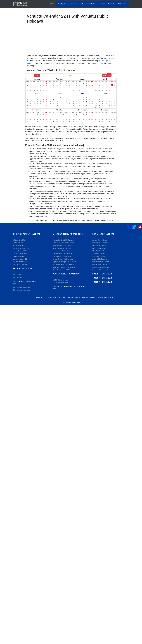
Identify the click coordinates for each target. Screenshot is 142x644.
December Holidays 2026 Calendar (64, 270)
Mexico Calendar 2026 (20, 262)
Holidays (102, 4)
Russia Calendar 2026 (20, 254)
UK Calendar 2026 (19, 243)
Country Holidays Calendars (67, 4)
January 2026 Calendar (100, 240)
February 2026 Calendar (100, 243)
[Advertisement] (12, 65)
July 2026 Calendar (99, 256)
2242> (105, 75)
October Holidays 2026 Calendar (63, 264)
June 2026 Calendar (99, 254)
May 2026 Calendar (99, 251)
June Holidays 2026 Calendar (62, 254)
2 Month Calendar (102, 274)
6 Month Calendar (102, 282)
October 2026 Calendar (100, 264)
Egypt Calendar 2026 (20, 256)
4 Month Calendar (102, 278)
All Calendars (123, 4)
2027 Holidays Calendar (60, 283)
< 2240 (37, 75)
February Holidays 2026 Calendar (63, 243)
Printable (112, 4)
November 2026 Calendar (101, 267)
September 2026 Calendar (101, 262)
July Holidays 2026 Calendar (62, 256)
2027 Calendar (18, 277)
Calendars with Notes (88, 4)
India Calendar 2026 (20, 251)
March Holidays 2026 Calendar (63, 246)
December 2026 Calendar (101, 270)
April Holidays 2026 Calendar (62, 248)
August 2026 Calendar (100, 259)
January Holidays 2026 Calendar (63, 240)
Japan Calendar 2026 (20, 259)
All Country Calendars (20, 264)
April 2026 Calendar (99, 248)
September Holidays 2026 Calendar (64, 262)
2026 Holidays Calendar (60, 280)
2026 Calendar (18, 275)
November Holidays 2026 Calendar (64, 267)
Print (109, 75)
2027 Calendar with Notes (21, 290)
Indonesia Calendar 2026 (21, 248)
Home (53, 4)
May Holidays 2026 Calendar (62, 251)
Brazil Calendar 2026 (20, 246)
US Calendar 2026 (19, 240)
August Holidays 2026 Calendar (63, 259)
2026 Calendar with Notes (21, 287)
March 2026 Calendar (99, 246)
